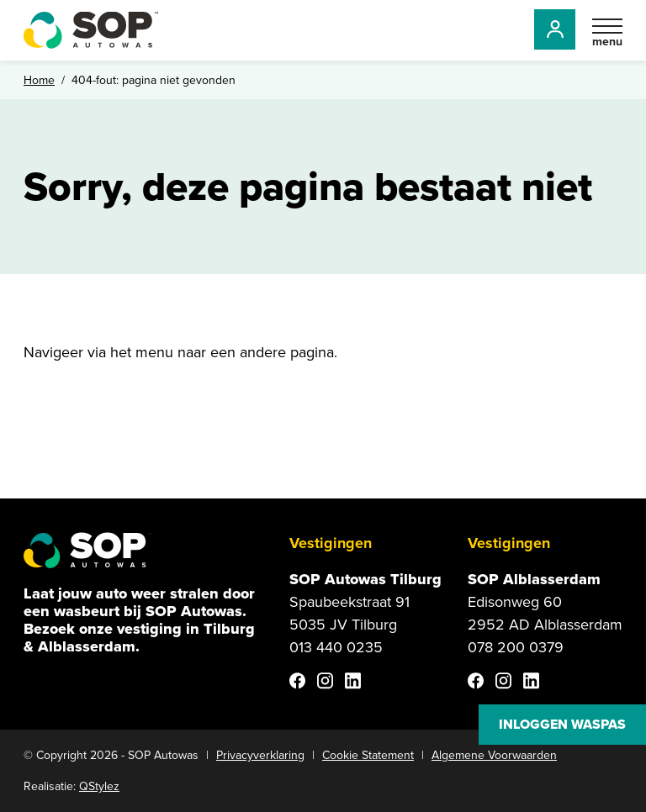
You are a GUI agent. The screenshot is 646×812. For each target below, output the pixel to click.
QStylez (99, 786)
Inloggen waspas (562, 724)
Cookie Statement (368, 755)
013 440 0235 (336, 647)
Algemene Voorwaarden (494, 755)
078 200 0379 (516, 647)
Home (39, 80)
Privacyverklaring (260, 755)
